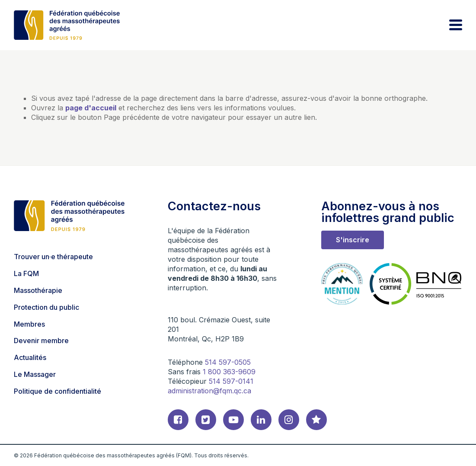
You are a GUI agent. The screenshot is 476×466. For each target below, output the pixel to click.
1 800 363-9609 (229, 372)
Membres (29, 324)
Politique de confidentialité (58, 391)
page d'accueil (91, 108)
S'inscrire (353, 240)
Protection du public (46, 307)
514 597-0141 (231, 381)
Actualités (30, 357)
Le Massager (35, 374)
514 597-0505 (228, 362)
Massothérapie (38, 290)
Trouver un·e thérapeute (53, 257)
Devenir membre (41, 341)
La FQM (26, 273)
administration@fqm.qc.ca (209, 391)
